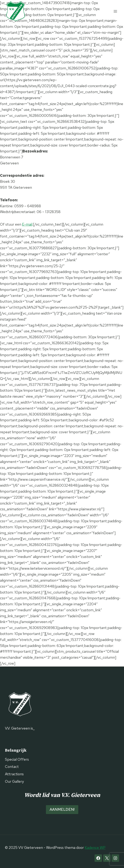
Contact (12, 767)
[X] (107, 858)
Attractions (14, 774)
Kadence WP (95, 848)
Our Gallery (14, 781)
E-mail (27, 224)
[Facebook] (98, 858)
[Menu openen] (115, 11)
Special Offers (17, 759)
